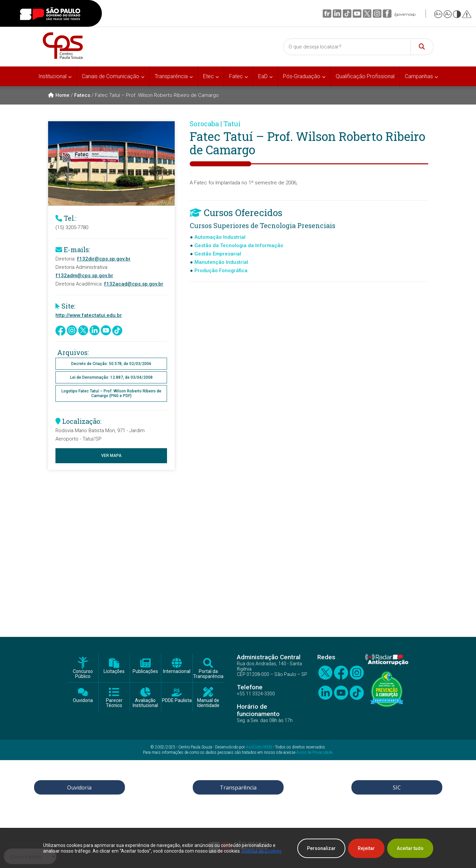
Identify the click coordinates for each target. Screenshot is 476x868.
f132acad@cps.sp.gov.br (134, 284)
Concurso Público (83, 674)
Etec (208, 76)
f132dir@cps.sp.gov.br (104, 259)
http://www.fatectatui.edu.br (89, 315)
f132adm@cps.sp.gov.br (84, 276)
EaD (263, 76)
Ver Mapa (111, 456)
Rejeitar (366, 848)
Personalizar (321, 848)
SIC (397, 788)
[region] (238, 848)
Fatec (236, 76)
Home (59, 95)
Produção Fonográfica (221, 271)
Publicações (145, 671)
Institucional (52, 76)
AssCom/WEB (259, 747)
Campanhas (419, 76)
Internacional (177, 671)
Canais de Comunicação (111, 76)
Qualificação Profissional (365, 76)
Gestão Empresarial (218, 254)
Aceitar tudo (410, 848)
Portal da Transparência (208, 674)
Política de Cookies (262, 851)
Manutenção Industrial (221, 262)
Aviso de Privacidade (314, 752)
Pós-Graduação (302, 76)
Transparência (171, 76)
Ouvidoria (83, 701)
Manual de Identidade (208, 703)
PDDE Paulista (177, 701)
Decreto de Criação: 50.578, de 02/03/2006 (111, 364)
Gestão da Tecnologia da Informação (239, 245)
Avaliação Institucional (145, 703)
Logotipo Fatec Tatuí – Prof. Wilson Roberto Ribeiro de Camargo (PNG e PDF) (111, 393)
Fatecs (82, 95)
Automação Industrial (220, 237)
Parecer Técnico (114, 703)
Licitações (114, 671)
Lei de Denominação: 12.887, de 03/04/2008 (111, 377)
